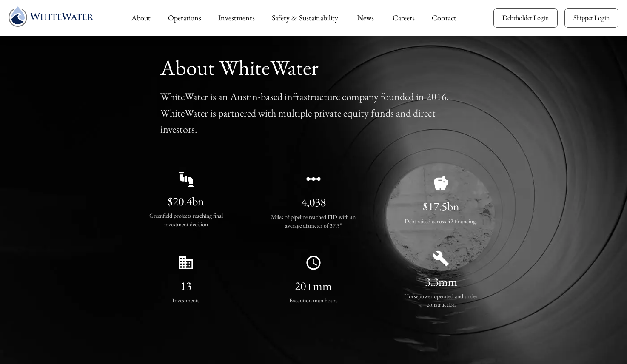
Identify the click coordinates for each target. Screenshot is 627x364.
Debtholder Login (526, 18)
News (366, 18)
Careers (404, 18)
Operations (185, 18)
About (141, 18)
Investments (237, 18)
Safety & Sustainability (305, 18)
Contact (444, 18)
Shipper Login (591, 18)
